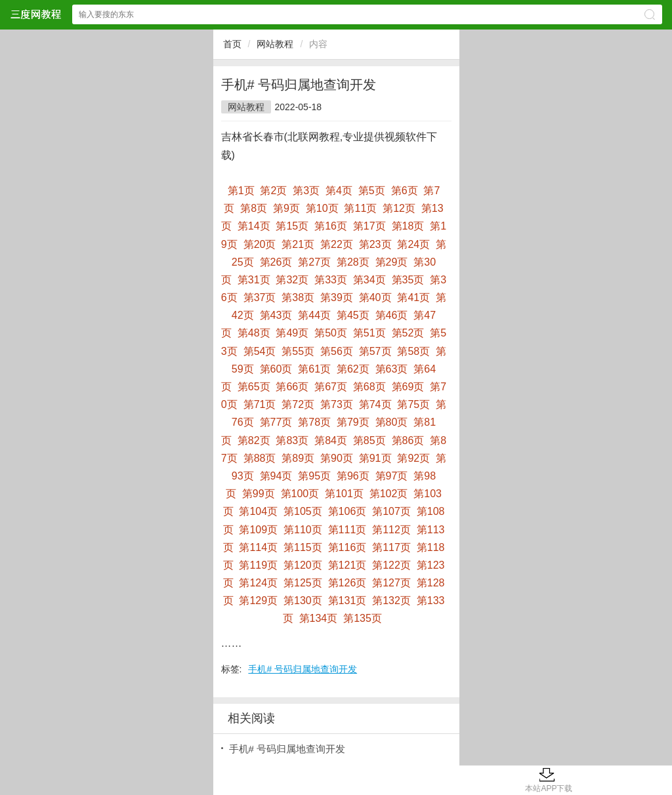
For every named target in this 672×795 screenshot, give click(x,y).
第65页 (254, 387)
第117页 (391, 547)
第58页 (413, 351)
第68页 (369, 387)
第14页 (254, 226)
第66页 (292, 387)
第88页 (260, 458)
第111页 (347, 530)
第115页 (303, 547)
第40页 (375, 297)
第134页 (319, 618)
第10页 (322, 208)
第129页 (258, 601)
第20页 (260, 244)
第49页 (292, 333)
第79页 (353, 422)
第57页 (375, 351)
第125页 (303, 583)
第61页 (314, 369)
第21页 (298, 244)
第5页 (372, 191)
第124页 (258, 583)
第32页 (292, 280)
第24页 (413, 244)
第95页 (314, 476)
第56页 (337, 351)
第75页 (413, 404)
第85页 (369, 440)
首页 (232, 44)
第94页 (276, 476)
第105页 (303, 511)
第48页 (254, 333)
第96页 (353, 476)
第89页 (298, 458)
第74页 (375, 404)
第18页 (408, 226)
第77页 (276, 422)
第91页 (375, 458)
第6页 (405, 191)
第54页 (260, 351)
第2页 (273, 191)
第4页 (339, 191)
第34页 (369, 280)
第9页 (286, 208)
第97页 (392, 476)
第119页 (258, 565)
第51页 (369, 333)
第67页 (331, 387)
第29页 (392, 262)
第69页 (408, 387)
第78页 (314, 422)
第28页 (353, 262)
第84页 (331, 440)
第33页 (331, 280)
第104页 (258, 511)
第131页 (347, 601)
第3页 (306, 191)
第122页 (391, 565)
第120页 (303, 565)
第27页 (314, 262)
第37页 (260, 297)
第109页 (258, 530)
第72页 (298, 404)
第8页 (254, 208)
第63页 (392, 369)
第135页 (363, 618)
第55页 (298, 351)
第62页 (353, 369)
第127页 (391, 583)
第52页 (408, 333)
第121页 (347, 565)
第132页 (391, 601)
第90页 (337, 458)
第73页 (337, 404)
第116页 (347, 547)
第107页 (391, 511)
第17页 (369, 226)
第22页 (337, 244)
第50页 (331, 333)
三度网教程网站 (35, 14)
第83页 (292, 440)
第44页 (314, 315)
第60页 (276, 369)
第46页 (392, 315)
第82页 (254, 440)
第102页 (389, 494)
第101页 (344, 494)
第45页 (353, 315)
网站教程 (275, 44)
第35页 (408, 280)
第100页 (300, 494)
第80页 (392, 422)
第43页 (276, 315)
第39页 (337, 297)
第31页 (254, 280)
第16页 (331, 226)
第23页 (375, 244)
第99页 (259, 494)
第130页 (303, 601)
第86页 (408, 440)
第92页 (413, 458)
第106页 (347, 511)
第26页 (276, 262)
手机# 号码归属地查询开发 (303, 669)
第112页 (391, 530)
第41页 (413, 297)
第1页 (241, 191)
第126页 (347, 583)
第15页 (292, 226)
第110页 (303, 530)
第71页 (260, 404)
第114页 (258, 547)
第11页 (360, 208)
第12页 (399, 208)
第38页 (298, 297)
